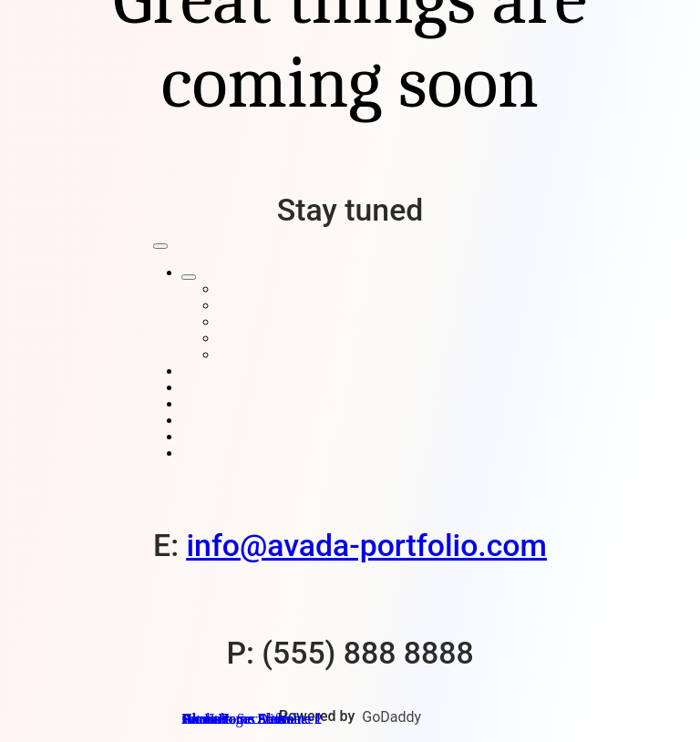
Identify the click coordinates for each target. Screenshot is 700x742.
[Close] (160, 246)
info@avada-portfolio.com (366, 546)
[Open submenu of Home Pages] (189, 277)
